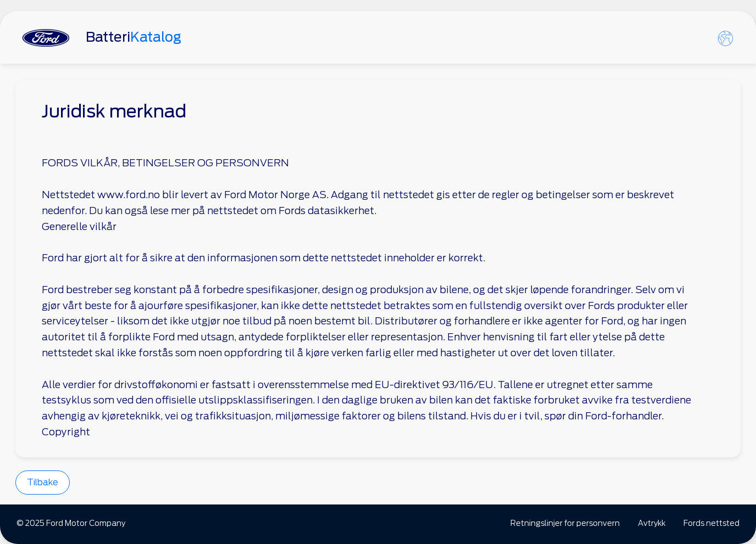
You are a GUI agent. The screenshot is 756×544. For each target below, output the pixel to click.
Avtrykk (652, 523)
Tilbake (43, 482)
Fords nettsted (711, 523)
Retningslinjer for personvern (565, 523)
